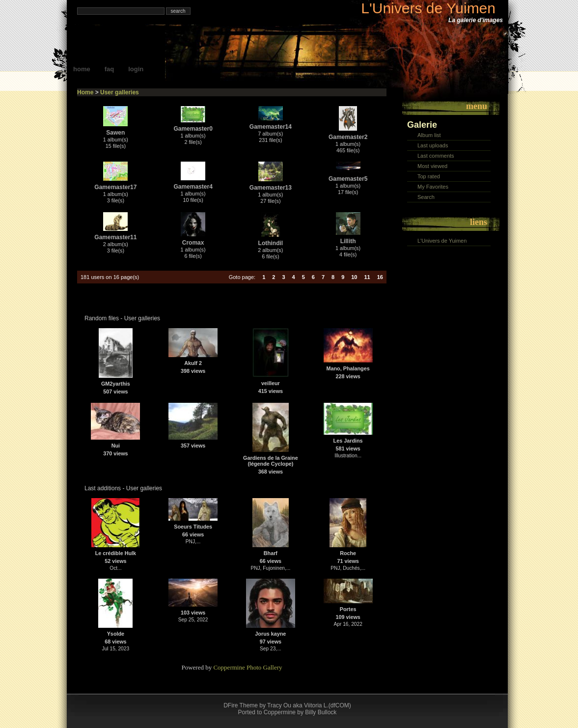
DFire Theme (241, 705)
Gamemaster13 (271, 188)
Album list (429, 135)
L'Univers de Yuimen (428, 8)
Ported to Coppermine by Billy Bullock (288, 712)
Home (82, 69)
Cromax (193, 243)
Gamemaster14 (271, 127)
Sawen (115, 133)
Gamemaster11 (115, 237)
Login (136, 69)
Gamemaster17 (115, 187)
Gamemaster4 (193, 187)
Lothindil (271, 243)
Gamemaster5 (348, 179)
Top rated (429, 176)
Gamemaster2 (348, 137)
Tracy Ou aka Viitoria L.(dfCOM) (309, 705)
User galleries (120, 92)
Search (426, 197)
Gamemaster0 (193, 129)
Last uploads (433, 145)
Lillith (348, 241)
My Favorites (433, 187)
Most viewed (432, 166)
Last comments (436, 156)
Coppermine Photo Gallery (248, 667)
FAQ (110, 69)
